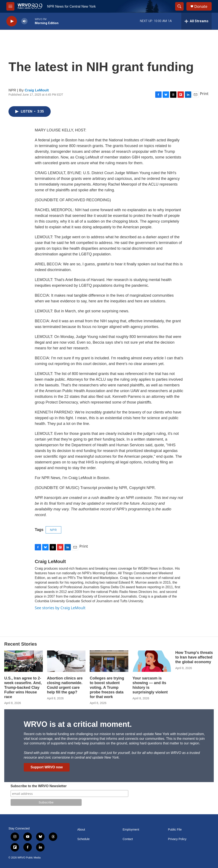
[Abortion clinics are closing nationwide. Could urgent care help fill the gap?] (66, 661)
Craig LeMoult (37, 90)
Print (204, 94)
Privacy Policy (177, 839)
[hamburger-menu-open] (10, 6)
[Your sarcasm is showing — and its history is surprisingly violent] (152, 661)
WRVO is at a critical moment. (78, 724)
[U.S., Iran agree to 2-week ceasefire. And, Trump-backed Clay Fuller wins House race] (24, 661)
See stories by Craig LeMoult (60, 608)
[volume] (24, 21)
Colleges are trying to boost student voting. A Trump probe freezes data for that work (107, 688)
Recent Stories (21, 644)
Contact (128, 839)
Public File (175, 830)
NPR (54, 530)
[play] (12, 21)
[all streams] (196, 21)
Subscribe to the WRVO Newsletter (39, 786)
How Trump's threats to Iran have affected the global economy (194, 657)
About (81, 830)
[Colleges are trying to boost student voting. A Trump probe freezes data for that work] (109, 661)
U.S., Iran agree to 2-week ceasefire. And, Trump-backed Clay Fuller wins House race (23, 688)
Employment (131, 830)
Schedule (83, 839)
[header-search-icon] (179, 6)
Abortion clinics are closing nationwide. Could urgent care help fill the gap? (65, 685)
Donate (201, 6)
